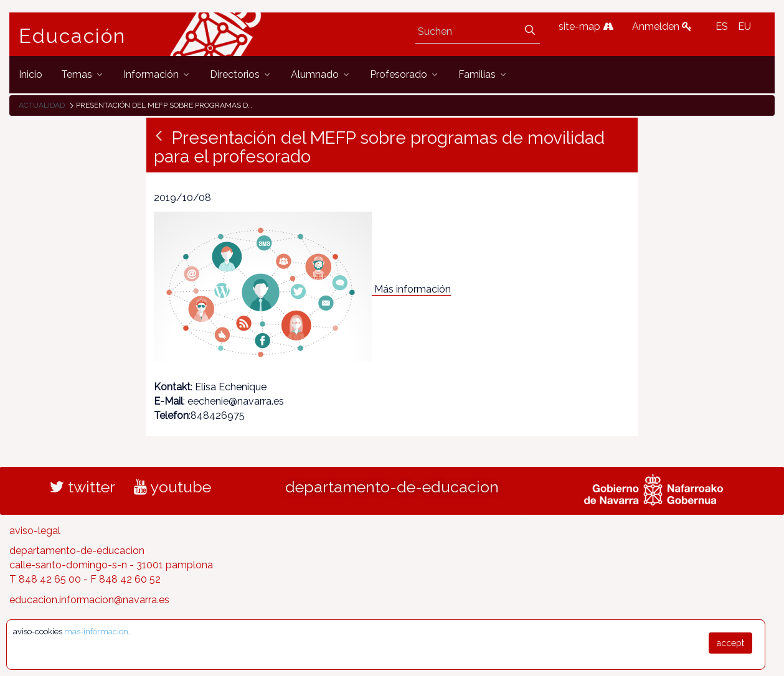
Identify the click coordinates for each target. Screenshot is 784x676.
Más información (413, 289)
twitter (83, 487)
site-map (586, 26)
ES (722, 26)
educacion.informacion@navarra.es (89, 600)
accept (730, 643)
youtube (172, 487)
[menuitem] (31, 74)
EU (744, 26)
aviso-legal (35, 531)
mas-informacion (96, 631)
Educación (72, 36)
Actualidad (42, 105)
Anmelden (662, 26)
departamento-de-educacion (392, 487)
